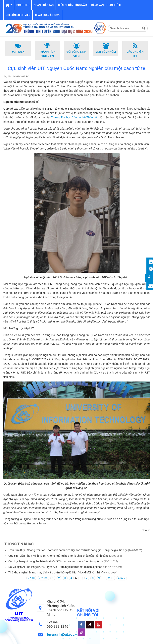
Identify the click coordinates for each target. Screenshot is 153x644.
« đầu (31, 578)
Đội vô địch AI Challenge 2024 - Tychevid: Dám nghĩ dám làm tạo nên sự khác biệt (58, 567)
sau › (111, 578)
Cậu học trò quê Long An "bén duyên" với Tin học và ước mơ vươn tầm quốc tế (56, 561)
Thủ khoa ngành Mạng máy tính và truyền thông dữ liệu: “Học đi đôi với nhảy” (56, 572)
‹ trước (43, 578)
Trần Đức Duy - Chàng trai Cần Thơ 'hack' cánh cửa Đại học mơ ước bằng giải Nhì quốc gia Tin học (68, 550)
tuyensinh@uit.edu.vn (63, 634)
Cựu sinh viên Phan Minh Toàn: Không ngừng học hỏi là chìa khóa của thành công (58, 556)
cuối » (122, 578)
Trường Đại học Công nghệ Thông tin (75, 117)
